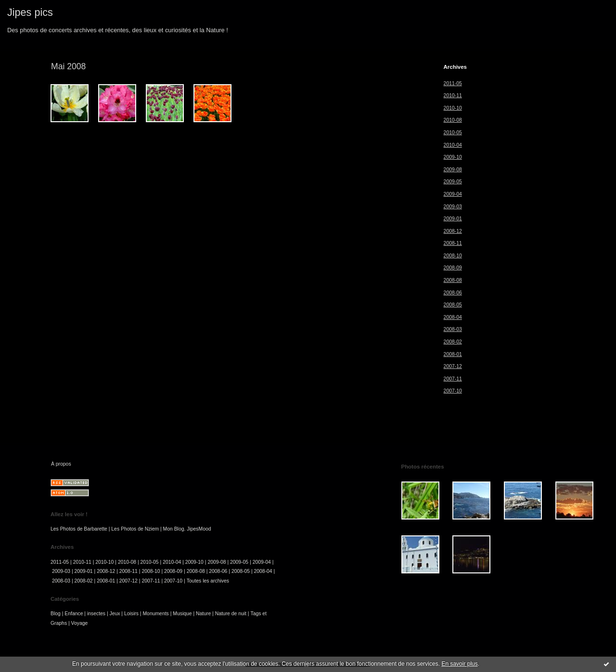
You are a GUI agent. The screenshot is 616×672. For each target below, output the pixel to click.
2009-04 (453, 194)
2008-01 (453, 354)
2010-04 (453, 145)
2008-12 (453, 231)
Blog (56, 614)
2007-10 (453, 391)
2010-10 (453, 108)
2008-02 (453, 342)
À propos (61, 464)
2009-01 (453, 219)
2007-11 (453, 379)
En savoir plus (459, 664)
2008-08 (453, 280)
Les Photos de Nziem (135, 529)
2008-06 (453, 293)
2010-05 (453, 133)
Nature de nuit (231, 614)
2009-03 (453, 207)
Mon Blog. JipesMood (187, 529)
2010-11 (453, 95)
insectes (96, 614)
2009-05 (453, 182)
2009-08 (453, 170)
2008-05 (453, 305)
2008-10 (453, 256)
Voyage (80, 623)
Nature (203, 614)
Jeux (115, 614)
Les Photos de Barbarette (79, 529)
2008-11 (453, 243)
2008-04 (453, 317)
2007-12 (453, 366)
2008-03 (453, 329)
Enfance (74, 614)
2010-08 (453, 120)
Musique (182, 614)
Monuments (155, 614)
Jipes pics (30, 12)
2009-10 (453, 157)
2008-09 (453, 268)
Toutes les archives (208, 581)
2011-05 (453, 83)
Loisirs (131, 614)
